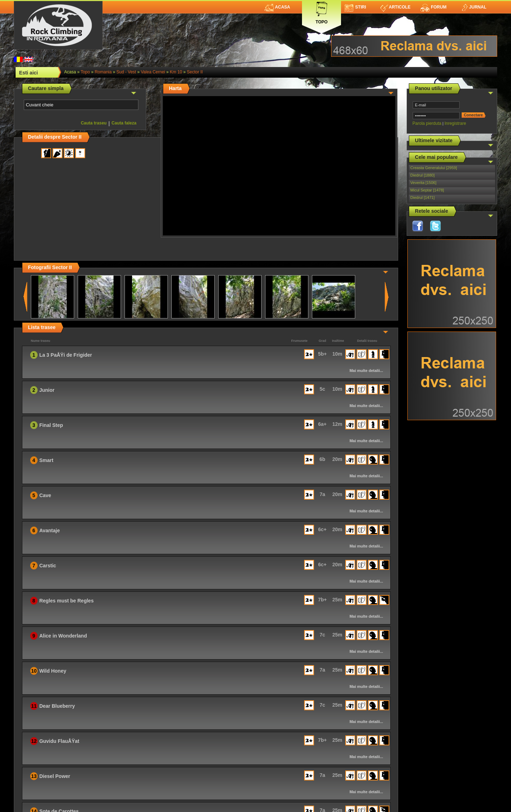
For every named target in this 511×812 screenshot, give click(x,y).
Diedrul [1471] (422, 198)
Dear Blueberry (57, 706)
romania (103, 72)
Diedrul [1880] (422, 175)
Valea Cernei (153, 72)
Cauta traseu (94, 123)
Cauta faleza (124, 123)
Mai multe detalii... (366, 371)
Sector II (195, 72)
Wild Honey (53, 671)
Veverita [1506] (423, 183)
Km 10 (176, 72)
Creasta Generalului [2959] (433, 168)
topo (85, 72)
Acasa (277, 7)
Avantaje (50, 530)
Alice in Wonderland (63, 636)
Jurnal (474, 7)
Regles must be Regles (67, 601)
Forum (433, 7)
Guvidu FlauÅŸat (59, 741)
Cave (45, 495)
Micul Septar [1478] (427, 190)
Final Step (51, 425)
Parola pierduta (427, 123)
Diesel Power (55, 776)
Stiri (355, 7)
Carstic (48, 566)
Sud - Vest (126, 72)
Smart (46, 460)
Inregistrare (455, 123)
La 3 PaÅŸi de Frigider (66, 355)
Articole (395, 7)
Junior (47, 390)
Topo (322, 12)
